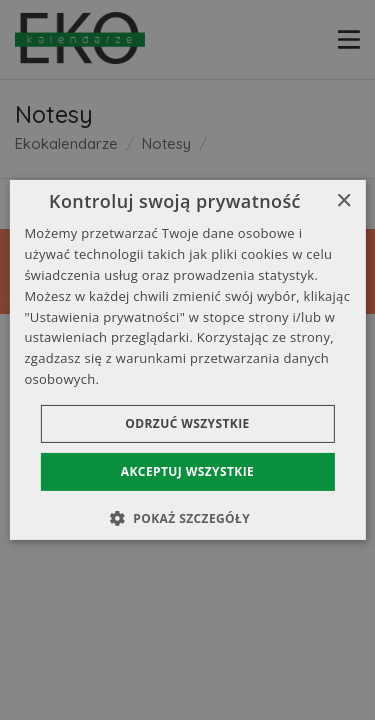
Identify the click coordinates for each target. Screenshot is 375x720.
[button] (187, 518)
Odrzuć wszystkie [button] (187, 423)
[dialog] (187, 360)
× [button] (343, 201)
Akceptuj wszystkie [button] (187, 471)
